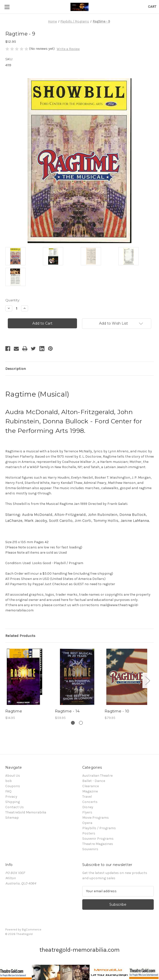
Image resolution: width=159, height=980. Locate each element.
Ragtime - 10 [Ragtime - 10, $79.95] (117, 711)
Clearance (91, 786)
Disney (88, 807)
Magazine (90, 791)
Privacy (11, 797)
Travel (87, 797)
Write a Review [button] (68, 49)
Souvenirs (90, 849)
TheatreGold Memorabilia (26, 812)
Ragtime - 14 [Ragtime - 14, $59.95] (67, 711)
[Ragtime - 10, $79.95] (127, 677)
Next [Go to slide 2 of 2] (147, 680)
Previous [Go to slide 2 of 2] (7, 680)
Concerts (90, 802)
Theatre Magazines (98, 844)
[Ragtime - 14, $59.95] (77, 677)
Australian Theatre (97, 776)
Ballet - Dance (94, 781)
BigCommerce (32, 929)
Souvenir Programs (98, 839)
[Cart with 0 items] (152, 7)
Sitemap (12, 818)
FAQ (8, 791)
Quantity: (13, 300)
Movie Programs (96, 818)
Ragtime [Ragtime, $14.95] (14, 711)
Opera (87, 823)
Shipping (13, 802)
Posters (89, 833)
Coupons (13, 786)
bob (9, 781)
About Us (13, 776)
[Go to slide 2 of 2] (81, 723)
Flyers (87, 812)
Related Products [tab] (20, 636)
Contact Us (15, 807)
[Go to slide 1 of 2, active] (73, 723)
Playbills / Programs (99, 828)
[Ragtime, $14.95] (27, 677)
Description (16, 369)
